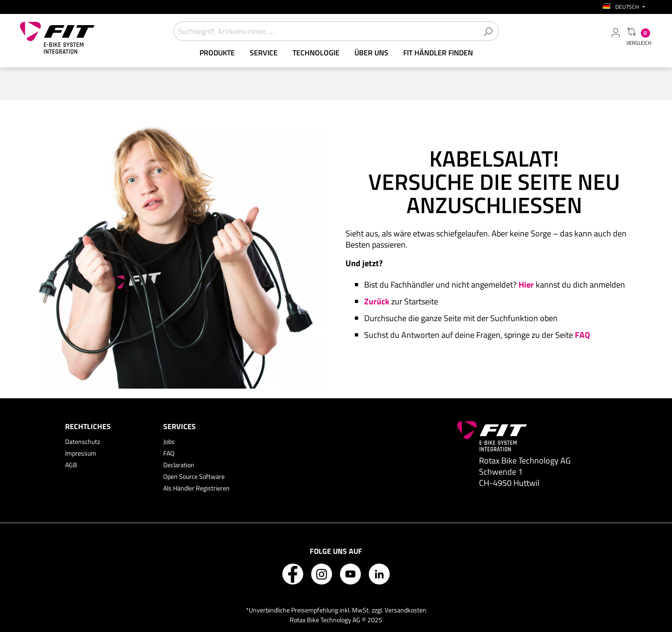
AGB (71, 465)
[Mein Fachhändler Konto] (616, 32)
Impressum (81, 453)
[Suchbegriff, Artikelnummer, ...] (326, 31)
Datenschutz (83, 441)
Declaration (179, 465)
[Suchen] (488, 31)
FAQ (169, 453)
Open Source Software (194, 476)
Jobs (169, 441)
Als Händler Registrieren (196, 488)
